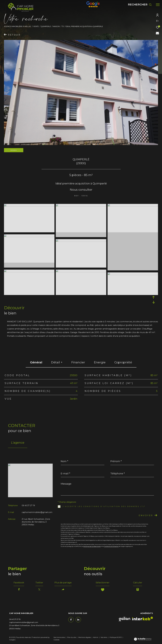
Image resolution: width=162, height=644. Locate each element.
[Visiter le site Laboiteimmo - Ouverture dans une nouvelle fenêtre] (143, 639)
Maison (56, 26)
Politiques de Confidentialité (92, 546)
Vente (36, 26)
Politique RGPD (116, 637)
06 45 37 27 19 (28, 505)
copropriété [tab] (123, 362)
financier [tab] (78, 362)
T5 (63, 26)
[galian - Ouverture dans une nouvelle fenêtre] (125, 619)
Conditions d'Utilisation (111, 546)
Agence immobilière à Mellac (18, 26)
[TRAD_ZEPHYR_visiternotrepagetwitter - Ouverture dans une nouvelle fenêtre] (78, 620)
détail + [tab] (57, 362)
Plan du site (72, 637)
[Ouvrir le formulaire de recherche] (140, 5)
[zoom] (29, 206)
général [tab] (36, 362)
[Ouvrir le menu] (158, 5)
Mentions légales (85, 637)
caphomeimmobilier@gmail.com (37, 512)
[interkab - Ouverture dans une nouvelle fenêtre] (143, 619)
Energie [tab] (100, 362)
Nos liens (104, 637)
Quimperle (46, 26)
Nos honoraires (59, 637)
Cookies (56, 640)
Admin (96, 637)
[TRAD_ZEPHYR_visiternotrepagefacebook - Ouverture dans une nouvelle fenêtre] (71, 620)
